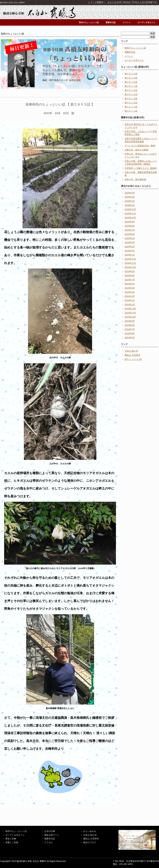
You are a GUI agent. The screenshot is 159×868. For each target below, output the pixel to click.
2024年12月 (130, 259)
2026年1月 (130, 205)
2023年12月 (130, 309)
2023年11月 (130, 313)
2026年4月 (130, 193)
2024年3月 (130, 296)
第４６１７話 (131, 86)
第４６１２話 (131, 107)
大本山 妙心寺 (131, 351)
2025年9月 (130, 222)
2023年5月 (130, 338)
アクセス (49, 842)
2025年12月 (130, 209)
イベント (127, 22)
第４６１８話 (131, 82)
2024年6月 (130, 284)
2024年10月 (130, 267)
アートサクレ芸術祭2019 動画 (140, 146)
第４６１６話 (131, 90)
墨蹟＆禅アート (52, 835)
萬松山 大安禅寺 (132, 355)
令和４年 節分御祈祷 (135, 179)
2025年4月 (130, 242)
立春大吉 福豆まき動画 (136, 150)
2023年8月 (130, 325)
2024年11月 (130, 263)
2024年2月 (130, 300)
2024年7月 (130, 280)
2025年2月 (130, 251)
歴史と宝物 (11, 839)
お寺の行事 (50, 831)
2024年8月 (130, 276)
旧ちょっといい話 (133, 359)
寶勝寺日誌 (50, 839)
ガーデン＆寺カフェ (146, 22)
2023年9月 (130, 321)
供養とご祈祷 (12, 842)
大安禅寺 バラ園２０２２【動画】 (141, 168)
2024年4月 (130, 292)
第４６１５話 (131, 94)
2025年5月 (130, 238)
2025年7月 (130, 230)
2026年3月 (130, 197)
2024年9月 (130, 271)
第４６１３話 (131, 103)
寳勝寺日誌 (111, 22)
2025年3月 (130, 247)
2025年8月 (130, 226)
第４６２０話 (131, 74)
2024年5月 (130, 288)
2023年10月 (130, 317)
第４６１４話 (131, 99)
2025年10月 (130, 218)
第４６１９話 (131, 78)
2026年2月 (130, 201)
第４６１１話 (131, 111)
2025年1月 (130, 255)
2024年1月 (130, 304)
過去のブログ (90, 842)
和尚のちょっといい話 (89, 22)
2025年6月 (130, 234)
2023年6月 (130, 333)
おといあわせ (90, 831)
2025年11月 (130, 213)
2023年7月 (130, 329)
